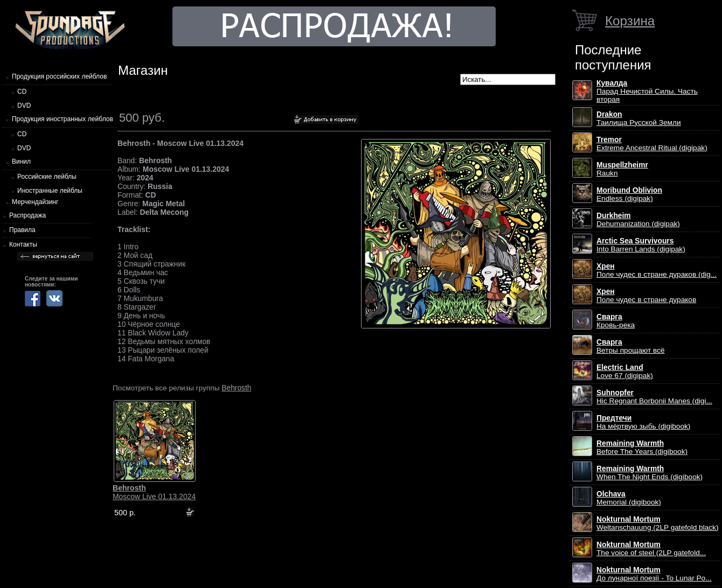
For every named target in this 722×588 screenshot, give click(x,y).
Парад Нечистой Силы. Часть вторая (647, 91)
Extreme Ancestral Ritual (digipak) (652, 144)
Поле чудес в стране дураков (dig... (657, 270)
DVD (24, 106)
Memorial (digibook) (629, 498)
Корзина (630, 21)
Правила (22, 230)
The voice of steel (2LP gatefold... (651, 549)
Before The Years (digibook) (642, 447)
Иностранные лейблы (50, 191)
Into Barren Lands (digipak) (641, 245)
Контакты (23, 244)
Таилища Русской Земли (639, 118)
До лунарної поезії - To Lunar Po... (654, 574)
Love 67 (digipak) (625, 372)
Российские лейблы (47, 177)
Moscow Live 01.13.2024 (154, 492)
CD (22, 92)
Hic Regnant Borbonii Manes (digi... (654, 397)
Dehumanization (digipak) (638, 220)
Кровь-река (616, 321)
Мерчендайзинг (35, 202)
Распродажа (27, 215)
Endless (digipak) (629, 194)
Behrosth (236, 388)
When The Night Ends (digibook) (650, 473)
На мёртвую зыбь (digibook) (643, 422)
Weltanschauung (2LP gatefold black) (658, 523)
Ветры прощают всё (631, 346)
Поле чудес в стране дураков (646, 296)
